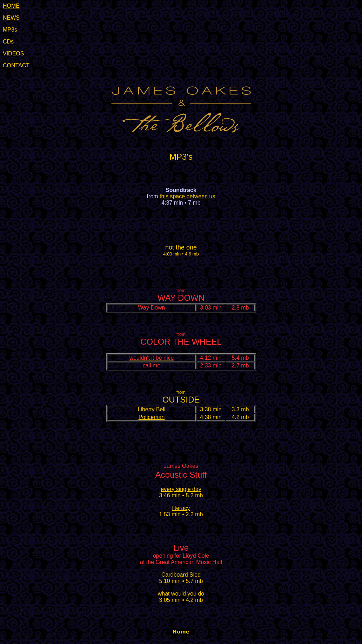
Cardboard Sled (181, 575)
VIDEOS (13, 54)
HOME (11, 6)
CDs (8, 42)
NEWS (11, 18)
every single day (181, 489)
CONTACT (16, 65)
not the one (181, 247)
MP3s (10, 30)
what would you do (181, 594)
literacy (181, 508)
